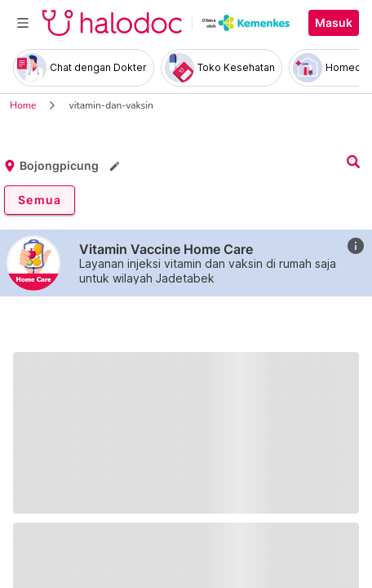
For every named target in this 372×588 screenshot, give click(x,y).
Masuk (334, 23)
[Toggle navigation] (23, 23)
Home (23, 105)
